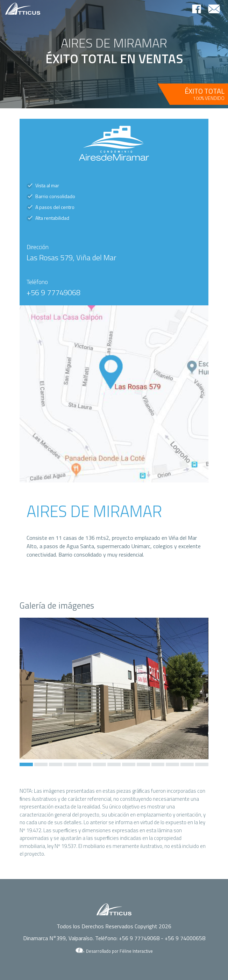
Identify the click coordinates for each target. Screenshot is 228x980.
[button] (26, 764)
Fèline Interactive (136, 951)
